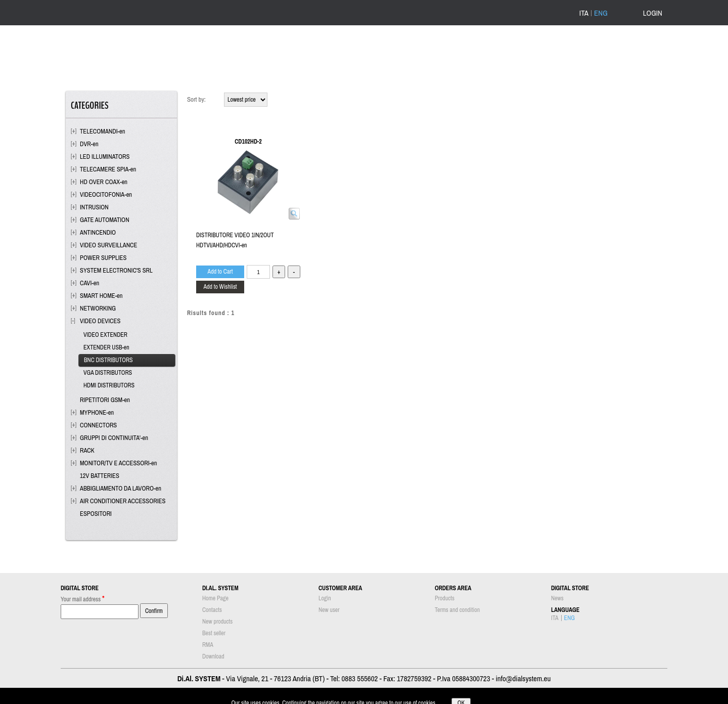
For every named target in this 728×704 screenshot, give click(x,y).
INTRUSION (94, 207)
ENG (601, 13)
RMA (208, 645)
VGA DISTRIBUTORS (108, 373)
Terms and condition (457, 610)
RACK (87, 450)
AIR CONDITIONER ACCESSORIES (123, 501)
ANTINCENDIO (98, 232)
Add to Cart (220, 272)
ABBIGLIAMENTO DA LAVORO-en (121, 488)
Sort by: (196, 99)
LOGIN (653, 13)
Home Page (215, 598)
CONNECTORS (98, 425)
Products (445, 598)
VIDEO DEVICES (100, 321)
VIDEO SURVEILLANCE (108, 245)
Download (213, 656)
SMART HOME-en (101, 296)
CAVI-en (89, 283)
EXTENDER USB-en (106, 347)
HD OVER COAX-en (104, 182)
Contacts (212, 610)
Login (325, 598)
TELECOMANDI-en (103, 131)
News (557, 598)
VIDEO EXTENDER (105, 335)
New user (329, 610)
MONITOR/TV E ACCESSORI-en (118, 463)
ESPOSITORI (96, 514)
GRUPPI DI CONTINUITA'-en (114, 438)
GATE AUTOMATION (105, 220)
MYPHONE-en (97, 412)
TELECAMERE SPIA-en (108, 169)
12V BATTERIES (100, 476)
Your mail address (83, 599)
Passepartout (378, 699)
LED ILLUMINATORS (105, 157)
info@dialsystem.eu (523, 678)
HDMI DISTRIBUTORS (109, 385)
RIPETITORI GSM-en (105, 400)
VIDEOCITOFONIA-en (106, 194)
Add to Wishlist (220, 287)
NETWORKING (98, 308)
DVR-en (89, 144)
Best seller (214, 633)
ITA (584, 13)
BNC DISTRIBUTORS (108, 360)
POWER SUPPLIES (103, 258)
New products (217, 622)
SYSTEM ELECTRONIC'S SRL (116, 270)
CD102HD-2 (248, 142)
